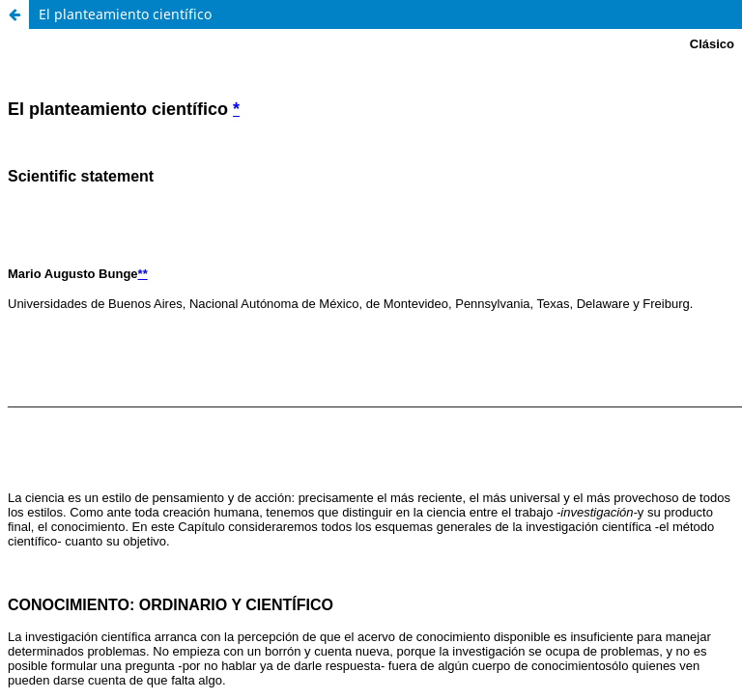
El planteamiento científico (125, 14)
